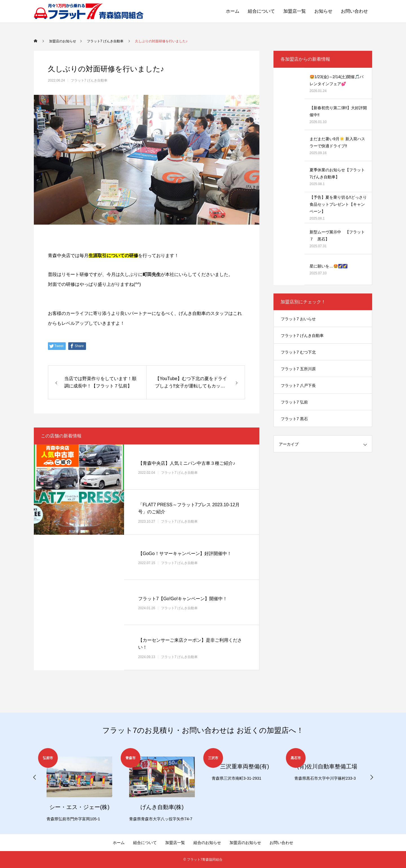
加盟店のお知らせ (245, 843)
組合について (261, 11)
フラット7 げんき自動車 (89, 80)
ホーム (233, 11)
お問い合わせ (354, 11)
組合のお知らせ (207, 843)
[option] (79, 785)
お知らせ (323, 11)
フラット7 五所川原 (298, 369)
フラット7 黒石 (294, 419)
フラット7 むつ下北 (298, 352)
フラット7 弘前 (294, 402)
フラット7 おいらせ (298, 319)
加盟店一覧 (295, 11)
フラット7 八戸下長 (298, 385)
